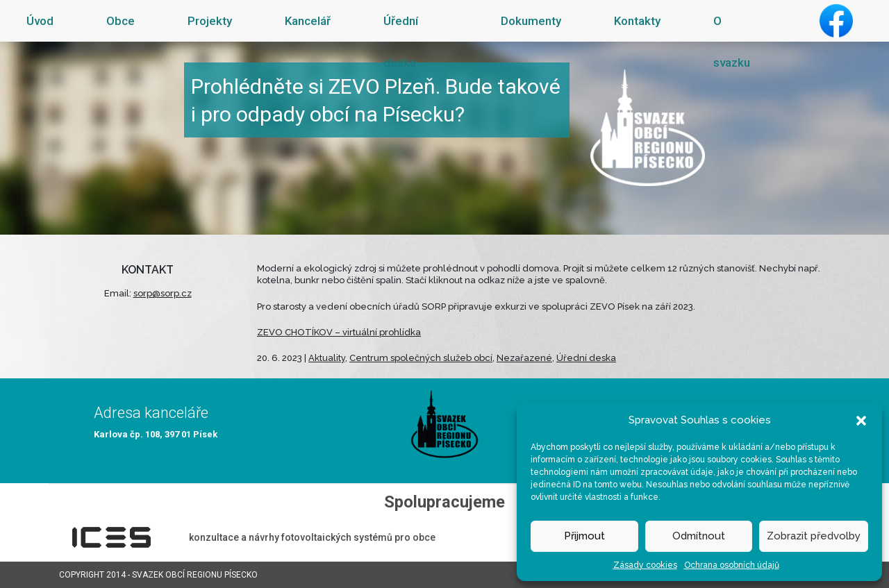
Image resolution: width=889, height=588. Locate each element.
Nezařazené (524, 358)
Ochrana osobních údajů (732, 565)
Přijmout (584, 536)
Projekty (210, 21)
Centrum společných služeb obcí (421, 358)
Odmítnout (699, 536)
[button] (861, 420)
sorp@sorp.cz (163, 293)
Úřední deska (401, 42)
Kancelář (308, 21)
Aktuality (327, 358)
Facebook (836, 21)
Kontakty (637, 21)
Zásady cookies (645, 565)
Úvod (40, 21)
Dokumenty (531, 21)
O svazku (732, 42)
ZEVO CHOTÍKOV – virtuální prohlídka (339, 332)
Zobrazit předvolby (814, 536)
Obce (121, 21)
